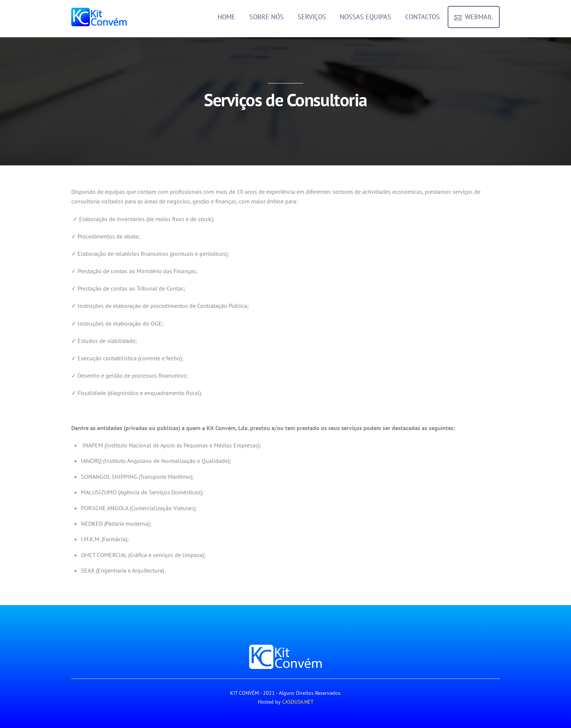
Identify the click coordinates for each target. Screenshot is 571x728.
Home (226, 17)
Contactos (423, 17)
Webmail (474, 17)
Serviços (312, 17)
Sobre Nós (266, 17)
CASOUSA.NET (298, 702)
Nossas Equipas (365, 17)
